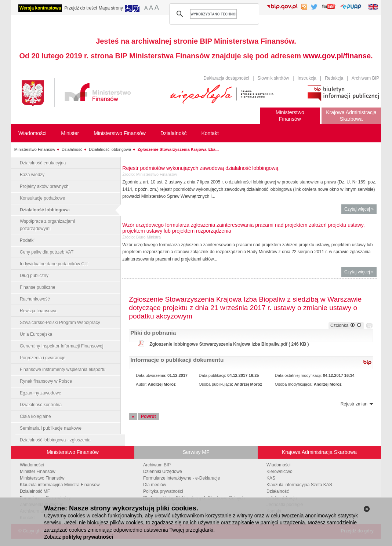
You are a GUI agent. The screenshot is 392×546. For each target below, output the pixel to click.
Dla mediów (155, 485)
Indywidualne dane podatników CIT (54, 264)
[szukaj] (213, 14)
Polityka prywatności (163, 491)
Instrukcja (307, 78)
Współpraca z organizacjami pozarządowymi (47, 225)
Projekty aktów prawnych (44, 186)
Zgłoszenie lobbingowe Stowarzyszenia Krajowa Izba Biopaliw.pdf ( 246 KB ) (229, 344)
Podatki (27, 240)
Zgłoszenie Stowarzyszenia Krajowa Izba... (178, 149)
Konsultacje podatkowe (42, 198)
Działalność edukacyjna (43, 163)
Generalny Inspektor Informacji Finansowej (61, 346)
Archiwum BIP (365, 78)
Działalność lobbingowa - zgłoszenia (55, 440)
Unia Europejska (36, 334)
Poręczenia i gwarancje (43, 358)
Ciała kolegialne (35, 416)
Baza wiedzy (32, 175)
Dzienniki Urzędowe (163, 472)
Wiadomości (32, 465)
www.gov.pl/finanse (337, 56)
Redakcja (334, 78)
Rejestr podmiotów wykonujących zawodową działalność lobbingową (200, 168)
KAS (271, 478)
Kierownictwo (280, 472)
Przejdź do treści (81, 8)
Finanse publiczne (38, 287)
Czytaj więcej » (360, 210)
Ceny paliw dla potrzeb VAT (47, 252)
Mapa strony (111, 8)
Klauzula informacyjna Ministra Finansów (60, 485)
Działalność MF (35, 491)
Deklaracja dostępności (226, 78)
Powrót (148, 416)
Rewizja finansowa (38, 311)
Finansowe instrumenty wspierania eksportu (63, 370)
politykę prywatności (88, 537)
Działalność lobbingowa (110, 149)
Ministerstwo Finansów (35, 149)
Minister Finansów (38, 472)
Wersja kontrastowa (40, 8)
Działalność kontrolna (41, 405)
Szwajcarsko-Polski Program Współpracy (60, 323)
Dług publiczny (34, 276)
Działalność (72, 149)
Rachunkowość (35, 299)
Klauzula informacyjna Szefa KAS (299, 485)
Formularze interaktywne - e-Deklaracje (182, 478)
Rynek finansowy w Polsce (46, 381)
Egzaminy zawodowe (41, 393)
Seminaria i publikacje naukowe (51, 428)
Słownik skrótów (273, 78)
